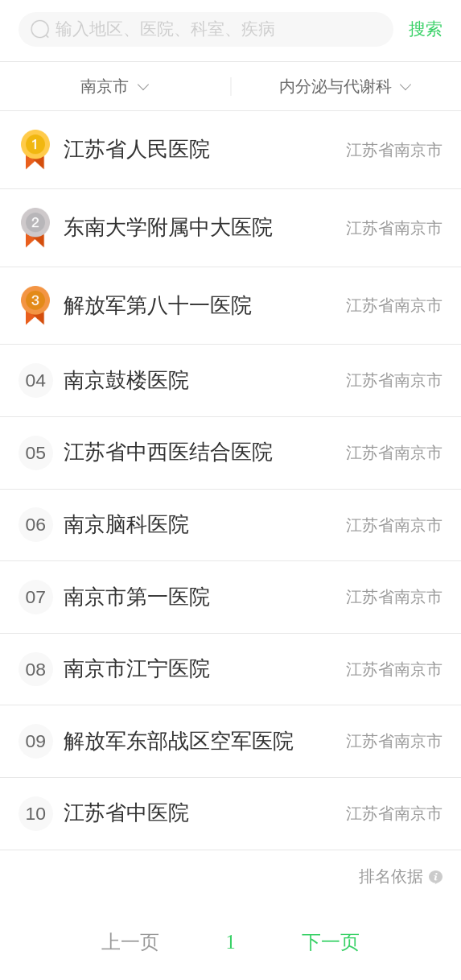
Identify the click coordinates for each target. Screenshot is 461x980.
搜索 (426, 29)
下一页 (331, 942)
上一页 (130, 942)
